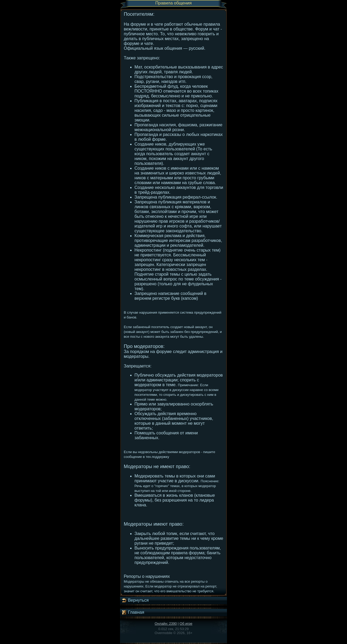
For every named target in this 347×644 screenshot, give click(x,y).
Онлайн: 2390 (166, 624)
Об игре (186, 624)
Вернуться (135, 600)
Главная (133, 612)
